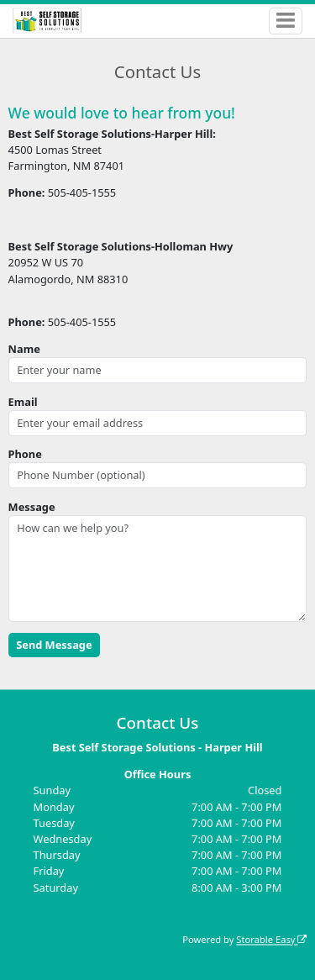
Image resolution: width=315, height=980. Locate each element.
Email (23, 402)
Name (24, 349)
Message (32, 507)
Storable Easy (271, 939)
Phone (25, 454)
